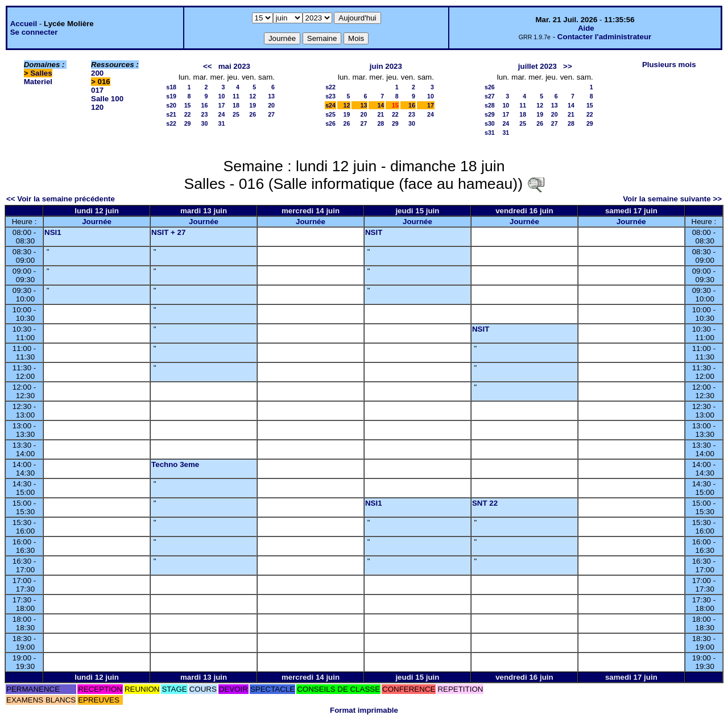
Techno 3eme (175, 464)
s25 (330, 114)
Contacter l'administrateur (604, 37)
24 (222, 114)
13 (271, 96)
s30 (490, 123)
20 (271, 105)
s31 (490, 133)
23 (205, 114)
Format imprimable (364, 710)
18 (236, 105)
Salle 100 (107, 99)
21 (380, 114)
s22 (171, 123)
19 (253, 105)
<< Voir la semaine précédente (61, 199)
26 (253, 114)
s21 (171, 114)
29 (188, 123)
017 (97, 90)
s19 (171, 96)
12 (253, 96)
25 (236, 114)
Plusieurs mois (669, 65)
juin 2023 (386, 66)
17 (222, 105)
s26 (330, 123)
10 (222, 96)
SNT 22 (485, 503)
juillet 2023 (537, 66)
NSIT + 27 (168, 232)
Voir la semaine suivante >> (672, 199)
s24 (330, 105)
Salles (41, 73)
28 (380, 123)
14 (380, 105)
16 (205, 105)
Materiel (38, 82)
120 (97, 107)
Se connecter (34, 32)
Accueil (24, 24)
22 (188, 114)
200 (97, 73)
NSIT (374, 232)
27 (271, 114)
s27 (490, 96)
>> (568, 66)
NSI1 (53, 232)
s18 (171, 87)
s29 (490, 114)
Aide (586, 28)
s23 (330, 96)
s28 (490, 105)
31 (222, 123)
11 (236, 96)
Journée (97, 222)
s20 (171, 105)
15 (188, 105)
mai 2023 (234, 66)
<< (208, 66)
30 (205, 123)
